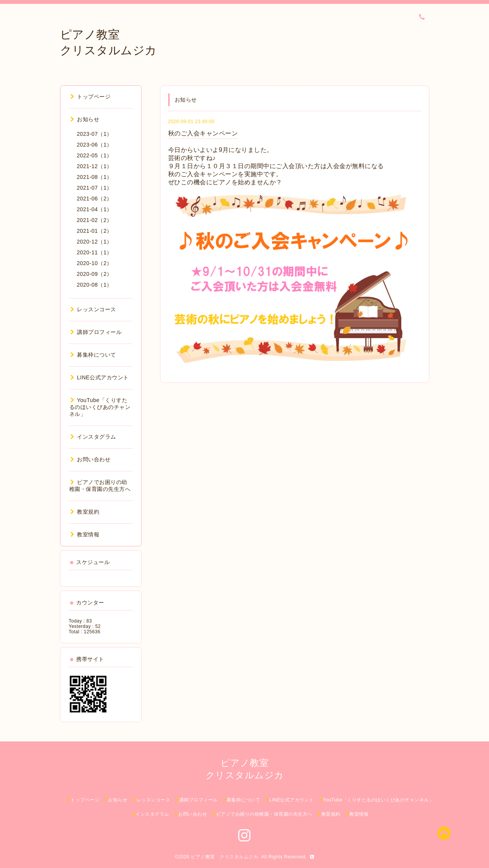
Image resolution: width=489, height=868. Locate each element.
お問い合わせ (91, 459)
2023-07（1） (95, 134)
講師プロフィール (96, 332)
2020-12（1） (95, 242)
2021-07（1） (95, 188)
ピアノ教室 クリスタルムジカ (224, 857)
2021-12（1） (95, 166)
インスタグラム (93, 437)
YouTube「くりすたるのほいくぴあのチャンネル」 (100, 407)
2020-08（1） (95, 285)
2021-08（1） (95, 177)
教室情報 (85, 534)
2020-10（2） (95, 263)
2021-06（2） (95, 199)
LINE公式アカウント (100, 377)
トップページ (91, 97)
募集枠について (93, 355)
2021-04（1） (95, 209)
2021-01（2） (95, 231)
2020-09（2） (95, 274)
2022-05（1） (95, 155)
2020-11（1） (95, 252)
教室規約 (85, 512)
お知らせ (85, 119)
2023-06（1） (95, 145)
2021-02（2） (95, 220)
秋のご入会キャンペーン (203, 133)
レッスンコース (93, 309)
